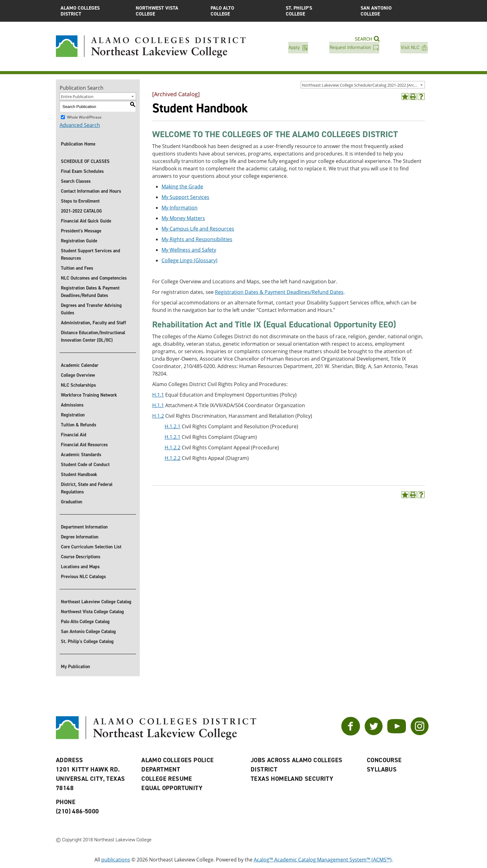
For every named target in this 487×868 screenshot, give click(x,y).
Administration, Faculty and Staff (93, 323)
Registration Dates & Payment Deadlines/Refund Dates (90, 292)
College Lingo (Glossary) (189, 260)
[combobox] (363, 85)
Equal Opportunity (172, 788)
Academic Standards (81, 455)
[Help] (421, 97)
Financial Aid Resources (84, 445)
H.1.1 (158, 395)
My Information (180, 208)
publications (116, 860)
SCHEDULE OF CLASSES (85, 161)
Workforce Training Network (89, 395)
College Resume (167, 779)
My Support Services (185, 197)
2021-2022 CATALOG (81, 211)
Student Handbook (79, 474)
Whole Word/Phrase (84, 117)
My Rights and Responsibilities (197, 239)
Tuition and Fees (77, 268)
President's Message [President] (81, 231)
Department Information (84, 527)
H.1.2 (158, 416)
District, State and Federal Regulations (87, 488)
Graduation (72, 502)
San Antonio (394, 11)
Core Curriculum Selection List (91, 547)
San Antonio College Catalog (88, 632)
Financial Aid (74, 435)
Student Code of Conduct (85, 465)
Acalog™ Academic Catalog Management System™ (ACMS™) (323, 860)
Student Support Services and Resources (91, 254)
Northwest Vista (169, 11)
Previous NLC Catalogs (83, 577)
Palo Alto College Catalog (85, 622)
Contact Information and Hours (91, 191)
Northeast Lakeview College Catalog (96, 602)
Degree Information (80, 537)
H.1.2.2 (173, 447)
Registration (73, 415)
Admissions (72, 405)
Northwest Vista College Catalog (92, 612)
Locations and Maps (80, 567)
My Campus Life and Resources (198, 229)
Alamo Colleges (93, 11)
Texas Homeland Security (292, 779)
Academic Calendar (80, 365)
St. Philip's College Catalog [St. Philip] (87, 641)
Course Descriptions (81, 557)
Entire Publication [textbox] (77, 97)
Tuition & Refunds (79, 425)
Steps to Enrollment (80, 201)
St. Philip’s (319, 11)
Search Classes (76, 181)
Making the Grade (182, 187)
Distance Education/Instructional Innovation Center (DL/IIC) (93, 336)
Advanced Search (80, 125)
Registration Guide (79, 241)
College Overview (78, 375)
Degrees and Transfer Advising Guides (91, 309)
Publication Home (78, 144)
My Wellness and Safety (189, 250)
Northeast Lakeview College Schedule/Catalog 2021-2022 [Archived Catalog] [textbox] (363, 85)
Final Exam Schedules (82, 171)
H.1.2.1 (173, 426)
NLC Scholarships (78, 385)
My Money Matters (183, 218)
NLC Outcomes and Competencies (94, 278)
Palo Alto (243, 11)
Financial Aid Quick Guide (86, 221)
